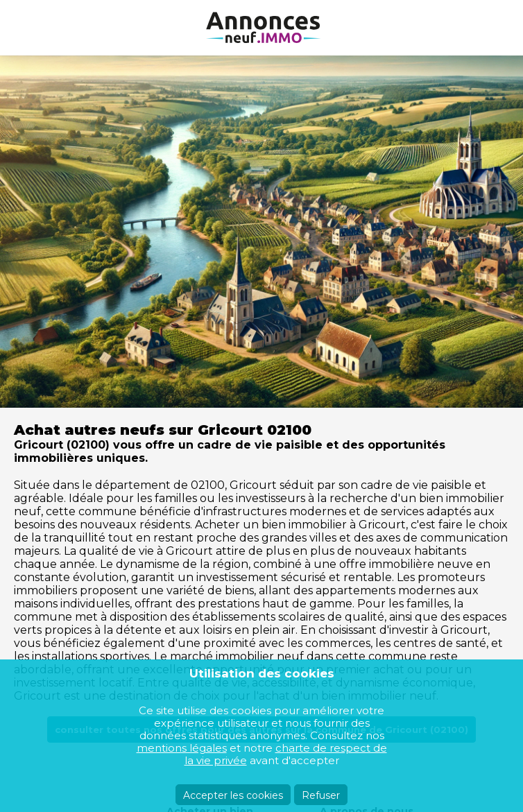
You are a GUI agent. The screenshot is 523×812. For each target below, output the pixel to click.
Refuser (321, 795)
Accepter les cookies (233, 795)
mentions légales (182, 748)
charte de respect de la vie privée (286, 754)
